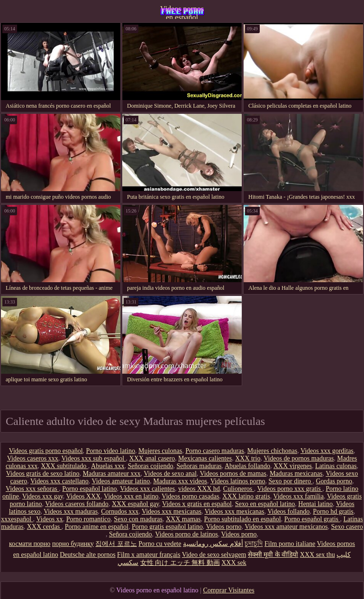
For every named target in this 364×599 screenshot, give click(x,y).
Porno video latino (111, 451)
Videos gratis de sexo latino (43, 474)
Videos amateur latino (121, 481)
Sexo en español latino (265, 504)
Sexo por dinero (290, 481)
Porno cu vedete (160, 544)
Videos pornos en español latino (182, 12)
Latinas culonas (336, 466)
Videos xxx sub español (94, 458)
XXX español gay (135, 504)
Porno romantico (89, 519)
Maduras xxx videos (180, 481)
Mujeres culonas (160, 451)
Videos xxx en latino (131, 496)
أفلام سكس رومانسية (213, 544)
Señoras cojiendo (150, 466)
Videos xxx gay (43, 496)
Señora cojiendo (131, 534)
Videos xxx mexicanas (172, 511)
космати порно (30, 544)
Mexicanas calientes (205, 458)
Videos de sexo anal (170, 474)
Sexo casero (347, 527)
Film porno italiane (290, 544)
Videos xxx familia (298, 496)
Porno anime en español (97, 527)
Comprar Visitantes (228, 590)
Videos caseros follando (77, 504)
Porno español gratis (312, 519)
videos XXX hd (199, 489)
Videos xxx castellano (59, 481)
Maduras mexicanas (296, 474)
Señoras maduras (199, 466)
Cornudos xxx (120, 511)
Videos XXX (84, 496)
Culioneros (239, 489)
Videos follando (288, 511)
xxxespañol (17, 519)
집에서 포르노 (116, 544)
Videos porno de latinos (187, 534)
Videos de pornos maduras (299, 458)
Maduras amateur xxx (111, 474)
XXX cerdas (44, 527)
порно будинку (73, 544)
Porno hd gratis (333, 511)
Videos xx (49, 519)
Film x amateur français (149, 555)
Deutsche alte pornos (87, 555)
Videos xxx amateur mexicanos (286, 527)
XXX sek (234, 563)
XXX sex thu (318, 555)
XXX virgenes (293, 466)
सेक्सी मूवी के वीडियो (273, 555)
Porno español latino (89, 489)
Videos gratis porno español (46, 451)
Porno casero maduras (215, 451)
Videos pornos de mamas (233, 474)
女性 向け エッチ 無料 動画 (180, 563)
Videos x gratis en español (197, 504)
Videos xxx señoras (32, 489)
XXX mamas (183, 519)
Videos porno (223, 527)
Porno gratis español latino (167, 527)
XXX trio (248, 458)
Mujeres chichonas (272, 451)
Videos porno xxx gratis (290, 489)
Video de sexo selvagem (214, 555)
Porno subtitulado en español (243, 519)
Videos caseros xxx (33, 458)
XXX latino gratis (246, 496)
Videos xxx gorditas (327, 451)
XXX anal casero (152, 458)
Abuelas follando (247, 466)
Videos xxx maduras (71, 511)
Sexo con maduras (138, 519)
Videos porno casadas (190, 496)
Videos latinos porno (238, 481)
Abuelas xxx (108, 466)
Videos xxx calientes (147, 489)
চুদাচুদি (254, 544)
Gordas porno (334, 481)
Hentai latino (315, 504)
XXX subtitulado (64, 466)
